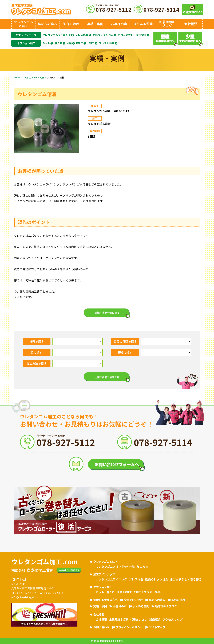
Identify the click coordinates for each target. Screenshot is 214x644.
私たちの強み (157, 600)
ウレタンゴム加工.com (25, 77)
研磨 (69, 43)
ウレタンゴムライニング (57, 35)
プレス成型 (82, 35)
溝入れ (58, 43)
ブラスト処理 (107, 43)
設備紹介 (155, 619)
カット (46, 43)
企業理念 (115, 619)
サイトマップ (157, 627)
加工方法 (142, 567)
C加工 (91, 43)
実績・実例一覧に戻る (107, 313)
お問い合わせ (101, 627)
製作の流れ (178, 600)
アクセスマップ (173, 619)
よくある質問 (141, 606)
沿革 (125, 619)
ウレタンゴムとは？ (105, 561)
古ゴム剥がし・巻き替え (132, 35)
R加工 (80, 43)
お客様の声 (120, 606)
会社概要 (99, 614)
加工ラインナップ (26, 35)
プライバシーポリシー (129, 627)
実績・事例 (100, 606)
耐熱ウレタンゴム (103, 35)
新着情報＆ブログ (166, 606)
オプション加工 (26, 43)
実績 (42, 77)
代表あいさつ (139, 619)
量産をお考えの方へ (105, 600)
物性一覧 (129, 567)
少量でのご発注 (133, 600)
